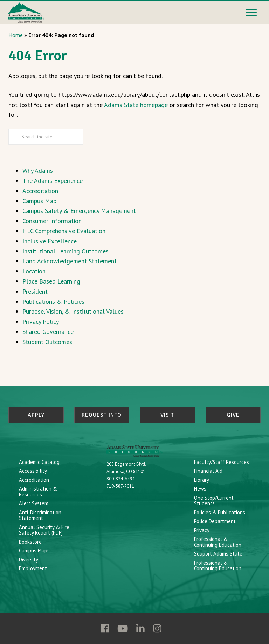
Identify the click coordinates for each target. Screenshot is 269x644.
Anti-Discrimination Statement (40, 514)
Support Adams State (218, 553)
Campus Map (39, 201)
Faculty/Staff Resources (222, 461)
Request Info (102, 415)
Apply (36, 415)
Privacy (202, 529)
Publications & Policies (53, 302)
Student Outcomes (47, 342)
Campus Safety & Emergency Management (79, 211)
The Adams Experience (53, 181)
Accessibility (33, 470)
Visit (167, 415)
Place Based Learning (51, 281)
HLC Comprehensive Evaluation (64, 231)
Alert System (34, 503)
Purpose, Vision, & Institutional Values (73, 311)
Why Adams (38, 170)
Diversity (29, 559)
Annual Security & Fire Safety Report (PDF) (44, 529)
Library (202, 479)
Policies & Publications (220, 511)
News (200, 488)
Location (34, 271)
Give (233, 415)
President (35, 291)
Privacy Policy (41, 321)
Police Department (215, 520)
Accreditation (40, 191)
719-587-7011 (120, 485)
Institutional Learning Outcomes (65, 251)
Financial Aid (208, 470)
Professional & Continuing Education (218, 541)
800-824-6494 (120, 478)
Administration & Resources (38, 491)
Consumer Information (52, 221)
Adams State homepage (136, 105)
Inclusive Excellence (50, 241)
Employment (33, 568)
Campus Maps (34, 550)
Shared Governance (48, 332)
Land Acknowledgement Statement (70, 261)
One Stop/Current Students (214, 500)
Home (16, 35)
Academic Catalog (39, 461)
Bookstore (30, 541)
